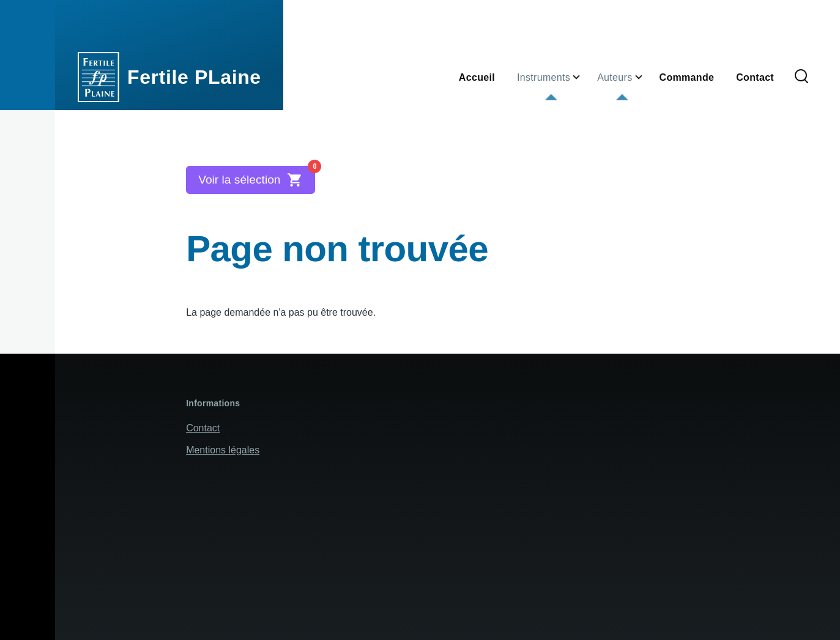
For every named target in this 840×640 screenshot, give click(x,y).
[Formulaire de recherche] (801, 77)
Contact (203, 428)
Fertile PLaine (194, 77)
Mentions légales (223, 450)
